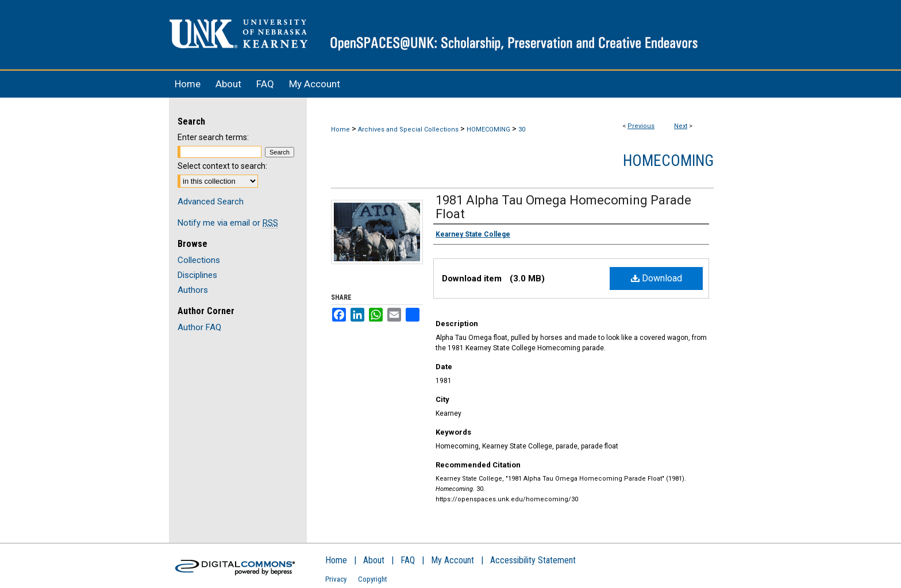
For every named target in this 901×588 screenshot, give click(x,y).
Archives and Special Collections (408, 129)
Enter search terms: (213, 137)
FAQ (408, 560)
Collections (199, 260)
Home (340, 129)
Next (681, 126)
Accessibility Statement (533, 560)
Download (657, 278)
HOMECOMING (488, 129)
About (374, 560)
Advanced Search (211, 202)
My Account (453, 560)
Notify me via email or (228, 223)
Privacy (336, 579)
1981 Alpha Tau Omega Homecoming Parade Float (563, 207)
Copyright (373, 579)
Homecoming (668, 161)
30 (522, 129)
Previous (641, 126)
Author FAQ (199, 327)
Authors (193, 290)
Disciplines (197, 275)
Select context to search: (222, 166)
